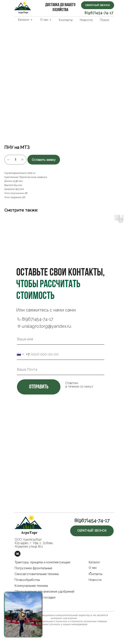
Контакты (66, 20)
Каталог (24, 20)
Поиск (105, 20)
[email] (61, 370)
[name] (61, 339)
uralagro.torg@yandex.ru (47, 326)
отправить (39, 387)
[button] (98, 5)
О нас (44, 20)
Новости (86, 20)
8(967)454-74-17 (99, 13)
